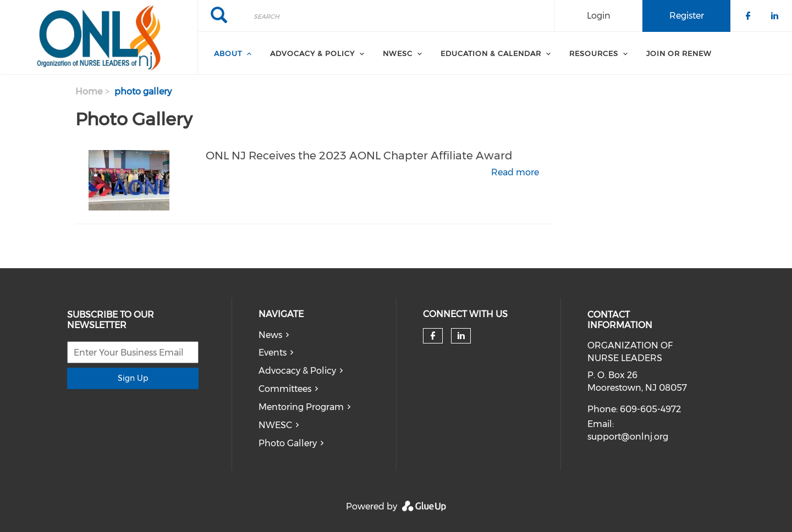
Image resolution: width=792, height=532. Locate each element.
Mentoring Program (301, 407)
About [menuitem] (228, 53)
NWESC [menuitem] (398, 53)
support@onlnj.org (628, 437)
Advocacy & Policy (297, 371)
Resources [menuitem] (594, 53)
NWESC (275, 425)
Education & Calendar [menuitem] (491, 53)
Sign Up (133, 378)
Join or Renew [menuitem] (679, 53)
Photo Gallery (288, 443)
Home (89, 92)
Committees (285, 389)
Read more (515, 172)
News (270, 335)
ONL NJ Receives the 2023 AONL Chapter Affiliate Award (359, 156)
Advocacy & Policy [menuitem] (312, 53)
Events (273, 353)
